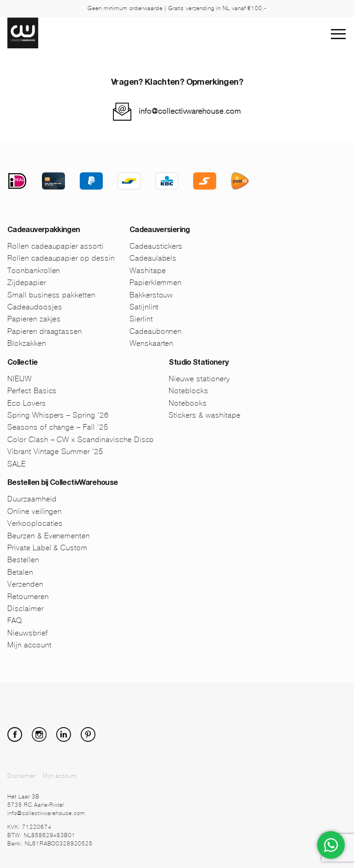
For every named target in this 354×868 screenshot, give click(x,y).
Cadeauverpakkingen (44, 231)
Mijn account (29, 645)
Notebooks (188, 403)
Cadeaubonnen (156, 331)
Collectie (22, 363)
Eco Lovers (27, 403)
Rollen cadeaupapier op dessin (61, 258)
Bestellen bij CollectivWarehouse (63, 484)
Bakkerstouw (151, 295)
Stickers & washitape (204, 415)
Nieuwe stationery (199, 379)
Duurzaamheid (32, 499)
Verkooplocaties (35, 523)
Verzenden (25, 584)
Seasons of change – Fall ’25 (58, 427)
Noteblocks (189, 391)
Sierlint (141, 319)
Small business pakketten (51, 295)
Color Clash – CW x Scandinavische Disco (81, 440)
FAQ (15, 620)
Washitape (148, 271)
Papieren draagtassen (45, 331)
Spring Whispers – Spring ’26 (58, 415)
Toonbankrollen (34, 271)
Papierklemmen (156, 283)
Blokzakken (27, 343)
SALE (17, 464)
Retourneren (28, 597)
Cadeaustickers (156, 246)
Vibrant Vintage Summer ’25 (55, 451)
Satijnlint (144, 307)
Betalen (20, 572)
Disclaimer (26, 609)
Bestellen (23, 560)
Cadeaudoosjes (35, 307)
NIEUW (20, 379)
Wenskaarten (152, 343)
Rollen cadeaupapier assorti (56, 246)
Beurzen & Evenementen (49, 536)
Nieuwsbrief (28, 633)
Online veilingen (35, 511)
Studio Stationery (198, 363)
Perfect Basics (32, 391)
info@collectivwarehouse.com (190, 111)
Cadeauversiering (160, 231)
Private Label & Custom (47, 548)
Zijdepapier (27, 283)
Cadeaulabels (153, 258)
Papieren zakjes (34, 319)
